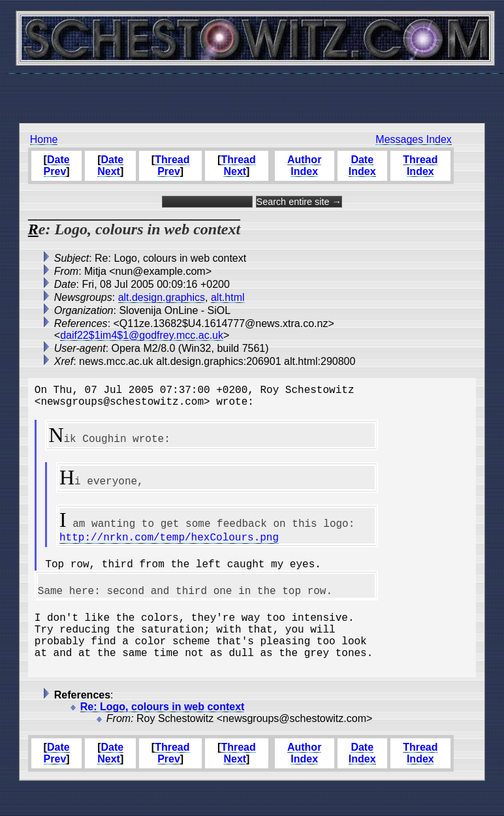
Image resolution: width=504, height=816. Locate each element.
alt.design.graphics (162, 297)
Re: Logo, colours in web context (163, 735)
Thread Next (238, 165)
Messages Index (414, 139)
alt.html (228, 297)
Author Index (304, 165)
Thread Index (420, 165)
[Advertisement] (252, 91)
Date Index (362, 165)
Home (44, 139)
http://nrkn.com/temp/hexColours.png (169, 544)
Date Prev (57, 165)
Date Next (110, 165)
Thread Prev (172, 165)
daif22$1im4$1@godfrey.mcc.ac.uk (142, 335)
